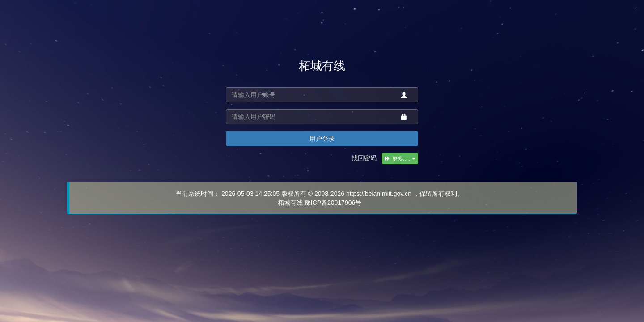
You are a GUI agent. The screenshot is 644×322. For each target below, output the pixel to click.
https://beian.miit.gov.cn (379, 194)
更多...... (400, 159)
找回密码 (364, 158)
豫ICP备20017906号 (333, 203)
